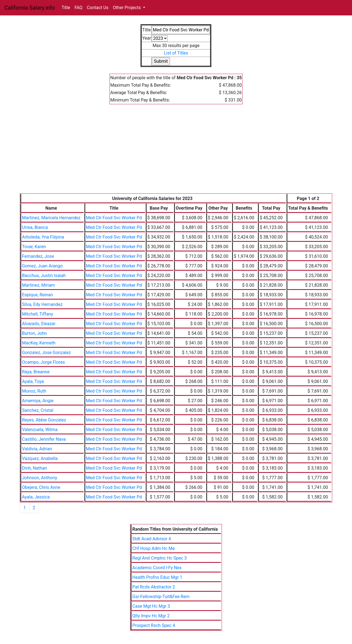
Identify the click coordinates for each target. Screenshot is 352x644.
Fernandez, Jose (38, 256)
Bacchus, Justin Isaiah (44, 276)
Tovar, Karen (34, 247)
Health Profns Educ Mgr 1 (157, 577)
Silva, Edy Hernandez (42, 304)
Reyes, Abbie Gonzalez (44, 420)
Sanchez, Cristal (38, 410)
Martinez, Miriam (38, 285)
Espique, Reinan (37, 295)
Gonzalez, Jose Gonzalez (46, 353)
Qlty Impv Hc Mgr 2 (151, 616)
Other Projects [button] (127, 8)
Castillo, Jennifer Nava (44, 439)
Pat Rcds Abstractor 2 (154, 587)
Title (66, 8)
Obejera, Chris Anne (41, 487)
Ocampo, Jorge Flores (43, 362)
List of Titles (176, 53)
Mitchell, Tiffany (38, 314)
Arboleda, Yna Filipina (43, 237)
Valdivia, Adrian (37, 449)
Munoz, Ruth (34, 391)
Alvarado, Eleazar (39, 324)
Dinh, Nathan (35, 468)
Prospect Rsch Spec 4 (154, 625)
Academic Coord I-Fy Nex (157, 568)
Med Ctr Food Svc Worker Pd (114, 218)
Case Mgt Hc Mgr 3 (151, 606)
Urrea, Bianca (35, 227)
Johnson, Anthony (40, 478)
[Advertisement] (176, 152)
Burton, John (34, 333)
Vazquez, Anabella (40, 458)
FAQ (79, 8)
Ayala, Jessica (36, 497)
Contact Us (98, 8)
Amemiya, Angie (38, 401)
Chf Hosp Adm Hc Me (153, 548)
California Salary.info (30, 8)
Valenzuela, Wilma (40, 430)
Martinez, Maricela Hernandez (51, 218)
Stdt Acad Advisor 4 (152, 539)
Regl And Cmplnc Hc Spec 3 (159, 558)
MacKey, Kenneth (39, 343)
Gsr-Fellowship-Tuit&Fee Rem (161, 597)
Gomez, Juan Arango (42, 266)
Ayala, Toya (33, 381)
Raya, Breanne (36, 372)
